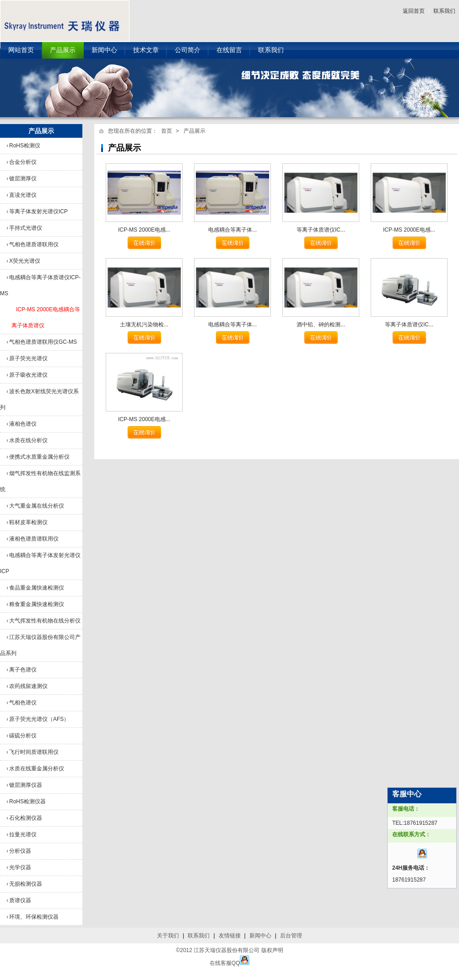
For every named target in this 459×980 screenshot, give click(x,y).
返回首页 (414, 11)
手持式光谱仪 (26, 228)
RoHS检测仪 (25, 146)
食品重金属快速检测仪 (37, 588)
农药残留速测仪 (28, 686)
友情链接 (230, 936)
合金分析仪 (23, 162)
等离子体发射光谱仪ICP (38, 211)
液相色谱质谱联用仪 (34, 539)
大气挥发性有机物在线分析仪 (45, 621)
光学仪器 (20, 867)
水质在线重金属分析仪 (37, 769)
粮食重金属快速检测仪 (37, 604)
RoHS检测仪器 (27, 801)
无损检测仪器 (26, 884)
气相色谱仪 (23, 703)
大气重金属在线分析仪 (37, 506)
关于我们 (168, 936)
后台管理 (291, 936)
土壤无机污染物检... (144, 325)
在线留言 (229, 50)
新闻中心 (104, 50)
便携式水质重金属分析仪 (39, 457)
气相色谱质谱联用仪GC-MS (43, 342)
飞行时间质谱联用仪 (34, 752)
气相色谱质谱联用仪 (34, 244)
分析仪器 (20, 851)
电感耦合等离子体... (232, 230)
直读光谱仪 (23, 195)
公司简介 (188, 50)
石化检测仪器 (26, 818)
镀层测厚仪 (23, 179)
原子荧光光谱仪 (28, 358)
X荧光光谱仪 (25, 261)
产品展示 (63, 50)
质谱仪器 (20, 900)
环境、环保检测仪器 (34, 917)
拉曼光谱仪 (23, 834)
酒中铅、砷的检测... (321, 325)
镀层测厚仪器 (26, 785)
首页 (167, 131)
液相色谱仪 (23, 424)
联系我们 (444, 11)
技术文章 (146, 50)
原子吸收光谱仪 (28, 375)
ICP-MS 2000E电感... (144, 230)
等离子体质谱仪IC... (321, 230)
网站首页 (21, 50)
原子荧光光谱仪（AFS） (39, 719)
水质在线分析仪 (28, 440)
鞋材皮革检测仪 (28, 522)
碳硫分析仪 (23, 736)
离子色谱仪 (23, 670)
